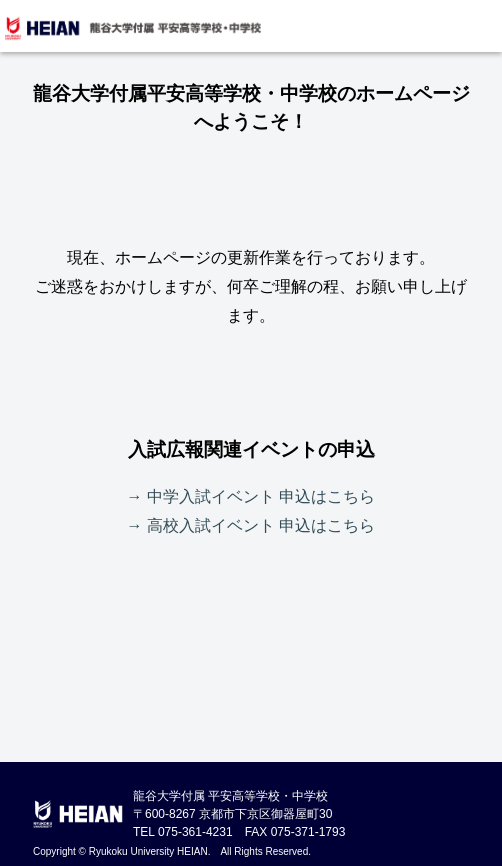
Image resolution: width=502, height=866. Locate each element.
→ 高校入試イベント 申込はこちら (251, 525)
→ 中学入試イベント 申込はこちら (251, 496)
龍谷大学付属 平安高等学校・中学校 (132, 28)
